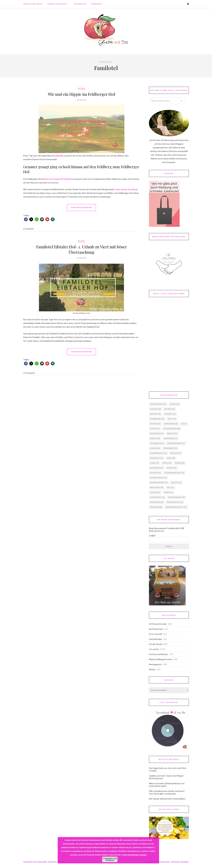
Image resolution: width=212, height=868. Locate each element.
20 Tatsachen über (158, 624)
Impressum (97, 4)
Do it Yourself (155, 634)
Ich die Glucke (156, 644)
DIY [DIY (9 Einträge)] (184, 424)
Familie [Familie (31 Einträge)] (172, 434)
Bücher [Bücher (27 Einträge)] (155, 424)
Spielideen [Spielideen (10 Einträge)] (157, 487)
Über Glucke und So (33, 4)
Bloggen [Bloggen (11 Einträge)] (170, 414)
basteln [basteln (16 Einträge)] (155, 414)
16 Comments (29, 373)
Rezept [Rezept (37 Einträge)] (172, 468)
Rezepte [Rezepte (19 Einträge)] (156, 473)
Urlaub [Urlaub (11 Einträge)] (155, 492)
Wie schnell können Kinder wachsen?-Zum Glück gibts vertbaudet (167, 792)
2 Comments (28, 229)
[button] (26, 219)
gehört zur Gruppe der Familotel (57, 179)
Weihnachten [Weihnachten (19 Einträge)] (175, 502)
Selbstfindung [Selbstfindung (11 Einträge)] (158, 478)
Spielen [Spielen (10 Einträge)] (176, 483)
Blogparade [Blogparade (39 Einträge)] (157, 419)
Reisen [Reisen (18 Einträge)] (180, 463)
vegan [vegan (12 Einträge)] (169, 492)
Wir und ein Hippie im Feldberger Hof (81, 94)
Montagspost (155, 664)
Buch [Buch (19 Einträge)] (172, 419)
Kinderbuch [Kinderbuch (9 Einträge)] (170, 448)
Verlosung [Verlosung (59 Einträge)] (157, 502)
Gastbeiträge (155, 639)
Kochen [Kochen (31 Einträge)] (176, 453)
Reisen (82, 88)
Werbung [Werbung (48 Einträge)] (156, 507)
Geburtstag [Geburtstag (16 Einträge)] (171, 438)
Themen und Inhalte (57, 4)
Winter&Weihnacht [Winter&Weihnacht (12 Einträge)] (176, 507)
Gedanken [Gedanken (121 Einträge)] (157, 443)
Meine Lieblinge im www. (161, 659)
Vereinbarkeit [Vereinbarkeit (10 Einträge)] (177, 497)
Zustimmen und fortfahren (110, 859)
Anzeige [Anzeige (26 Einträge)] (156, 409)
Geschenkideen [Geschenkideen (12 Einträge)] (176, 443)
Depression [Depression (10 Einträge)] (171, 424)
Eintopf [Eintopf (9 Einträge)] (155, 429)
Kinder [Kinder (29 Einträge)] (155, 448)
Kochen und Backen (159, 654)
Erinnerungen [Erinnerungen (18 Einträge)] (172, 429)
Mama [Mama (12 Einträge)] (155, 463)
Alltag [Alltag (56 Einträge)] (175, 404)
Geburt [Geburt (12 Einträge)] (155, 438)
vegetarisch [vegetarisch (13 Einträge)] (157, 497)
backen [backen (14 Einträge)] (170, 409)
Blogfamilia (58, 156)
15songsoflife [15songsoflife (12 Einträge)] (158, 404)
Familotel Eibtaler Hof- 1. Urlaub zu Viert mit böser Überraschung (82, 249)
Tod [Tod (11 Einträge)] (170, 487)
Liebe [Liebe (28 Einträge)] (171, 458)
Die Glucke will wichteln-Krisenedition (167, 799)
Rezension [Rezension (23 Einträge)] (157, 468)
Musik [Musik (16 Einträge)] (167, 463)
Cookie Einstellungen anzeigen (134, 855)
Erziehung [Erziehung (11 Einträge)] (157, 434)
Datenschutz (80, 4)
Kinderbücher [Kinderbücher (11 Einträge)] (158, 453)
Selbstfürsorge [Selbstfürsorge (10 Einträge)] (159, 483)
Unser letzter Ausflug (125, 189)
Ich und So (154, 649)
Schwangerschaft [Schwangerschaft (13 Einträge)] (174, 473)
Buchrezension (156, 629)
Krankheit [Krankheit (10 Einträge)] (157, 458)
